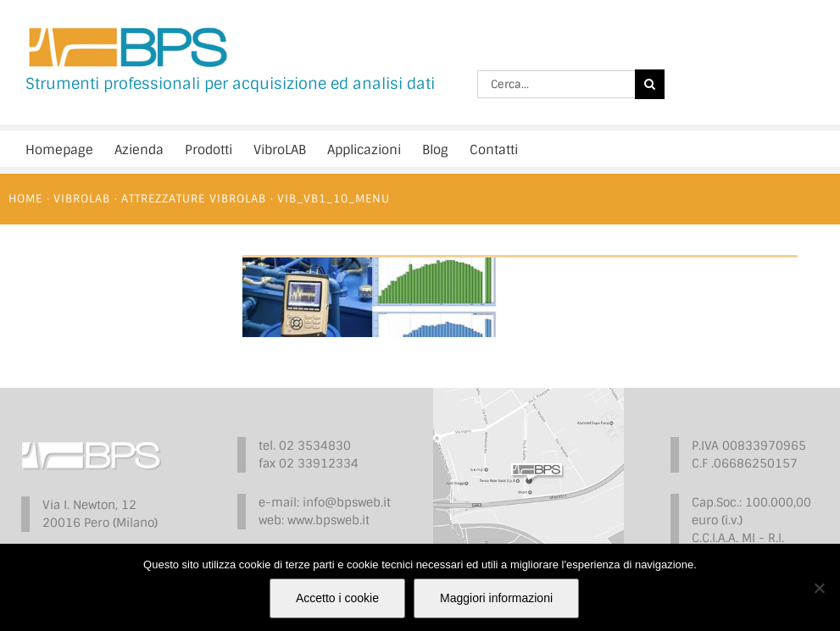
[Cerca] (650, 84)
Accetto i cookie (337, 598)
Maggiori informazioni (496, 598)
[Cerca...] (556, 84)
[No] (819, 588)
